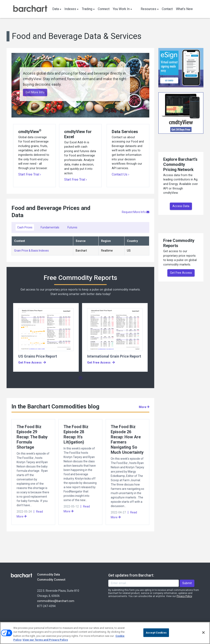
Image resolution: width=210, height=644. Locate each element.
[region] (105, 633)
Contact (167, 9)
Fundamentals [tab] (50, 227)
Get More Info (35, 92)
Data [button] (57, 9)
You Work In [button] (122, 9)
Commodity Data (51, 574)
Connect (104, 9)
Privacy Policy (184, 596)
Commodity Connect (57, 580)
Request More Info (136, 212)
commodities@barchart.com (56, 601)
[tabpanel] (46, 337)
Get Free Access (181, 273)
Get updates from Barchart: (131, 575)
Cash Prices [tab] (25, 227)
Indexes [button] (71, 9)
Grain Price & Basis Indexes (31, 251)
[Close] (203, 633)
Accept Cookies (156, 633)
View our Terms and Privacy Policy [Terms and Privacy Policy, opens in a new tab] (45, 640)
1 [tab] (80, 378)
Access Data (181, 206)
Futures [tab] (72, 227)
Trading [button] (88, 9)
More (144, 407)
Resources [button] (150, 9)
